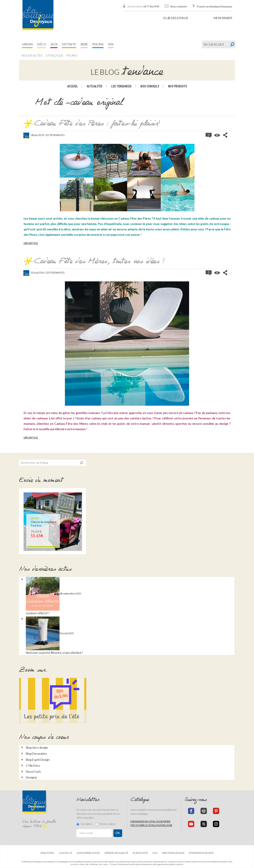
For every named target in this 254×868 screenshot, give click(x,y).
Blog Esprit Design (38, 760)
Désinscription (105, 824)
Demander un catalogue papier (150, 821)
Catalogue (54, 55)
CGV (155, 853)
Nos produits (178, 86)
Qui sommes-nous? (88, 853)
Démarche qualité (116, 853)
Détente (69, 44)
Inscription (84, 824)
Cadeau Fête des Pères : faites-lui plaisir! (97, 124)
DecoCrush (33, 771)
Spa (111, 44)
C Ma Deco (33, 765)
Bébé (84, 44)
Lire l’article (31, 243)
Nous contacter (179, 6)
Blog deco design (37, 747)
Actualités (95, 86)
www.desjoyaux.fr (201, 853)
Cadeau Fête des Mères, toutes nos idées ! (99, 261)
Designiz (31, 777)
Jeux (54, 44)
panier (223, 18)
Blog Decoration (36, 753)
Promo (72, 55)
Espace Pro (47, 853)
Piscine (98, 44)
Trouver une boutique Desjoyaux (214, 6)
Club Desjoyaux (175, 18)
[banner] (38, 15)
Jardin (27, 44)
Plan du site (140, 853)
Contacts (65, 853)
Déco (41, 44)
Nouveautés (32, 55)
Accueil (73, 86)
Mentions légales (173, 853)
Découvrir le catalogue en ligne (151, 825)
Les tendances (121, 86)
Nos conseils (150, 86)
